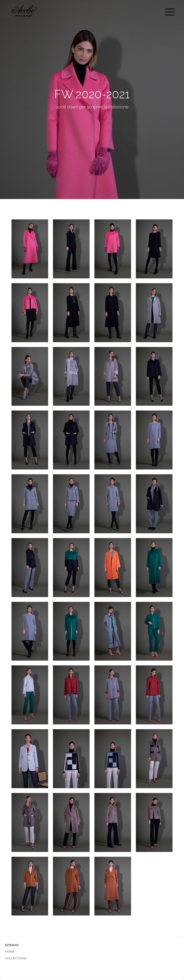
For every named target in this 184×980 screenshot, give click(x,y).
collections (16, 958)
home (10, 952)
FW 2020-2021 (92, 94)
